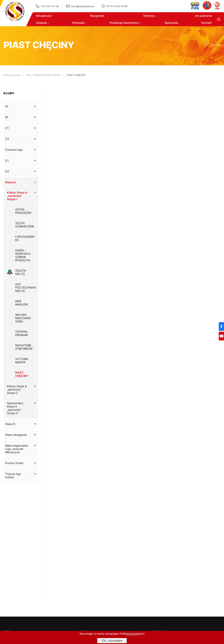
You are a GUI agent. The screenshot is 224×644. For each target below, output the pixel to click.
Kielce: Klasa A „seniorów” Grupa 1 (17, 196)
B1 (7, 117)
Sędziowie (171, 23)
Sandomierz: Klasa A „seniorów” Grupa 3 (15, 408)
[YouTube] (221, 336)
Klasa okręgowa (16, 435)
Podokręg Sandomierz (126, 23)
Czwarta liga (14, 150)
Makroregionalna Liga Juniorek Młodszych (17, 449)
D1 (7, 161)
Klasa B (10, 424)
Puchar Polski (14, 463)
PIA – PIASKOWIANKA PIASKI (43, 75)
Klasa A (10, 182)
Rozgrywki (97, 16)
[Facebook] (221, 326)
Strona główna (12, 75)
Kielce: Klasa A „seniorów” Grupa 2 (17, 390)
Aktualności (44, 16)
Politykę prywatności (132, 634)
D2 (7, 171)
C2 (7, 139)
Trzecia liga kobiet (13, 476)
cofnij (213, 45)
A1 (7, 106)
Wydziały (79, 23)
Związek (42, 23)
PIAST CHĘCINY (76, 75)
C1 (7, 128)
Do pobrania (204, 16)
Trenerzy (150, 16)
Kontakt (206, 23)
